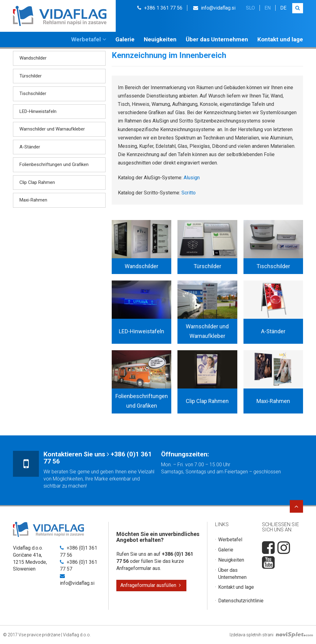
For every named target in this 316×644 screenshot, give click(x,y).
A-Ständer (30, 147)
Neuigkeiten (160, 39)
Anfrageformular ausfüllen (151, 585)
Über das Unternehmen (217, 39)
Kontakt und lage (280, 39)
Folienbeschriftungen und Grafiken (54, 164)
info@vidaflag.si (214, 8)
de (283, 8)
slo (250, 8)
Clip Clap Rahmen (37, 182)
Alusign (192, 178)
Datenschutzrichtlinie (241, 601)
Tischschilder (33, 93)
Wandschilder (33, 58)
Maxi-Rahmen (33, 200)
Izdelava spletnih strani (271, 635)
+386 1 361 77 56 (160, 8)
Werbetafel (89, 39)
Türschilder (31, 76)
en (268, 8)
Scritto (189, 193)
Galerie (125, 39)
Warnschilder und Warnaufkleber (52, 129)
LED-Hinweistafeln (38, 111)
